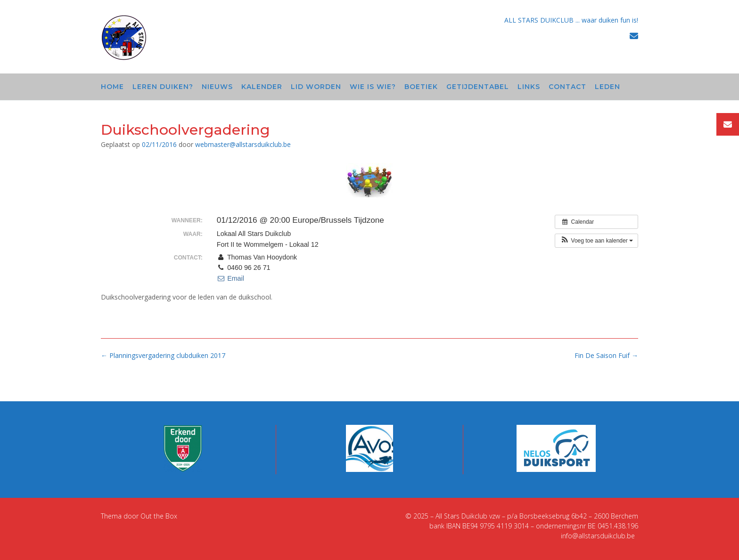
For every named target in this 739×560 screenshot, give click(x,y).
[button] (596, 241)
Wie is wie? (373, 87)
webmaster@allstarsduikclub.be (243, 144)
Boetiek (421, 87)
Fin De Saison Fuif (606, 355)
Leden (608, 87)
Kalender (262, 87)
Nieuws (217, 87)
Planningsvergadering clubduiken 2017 (163, 355)
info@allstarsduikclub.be (598, 536)
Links (529, 87)
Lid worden (316, 87)
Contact (567, 87)
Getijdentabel (478, 87)
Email (230, 278)
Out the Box (159, 516)
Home (112, 87)
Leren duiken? (163, 87)
